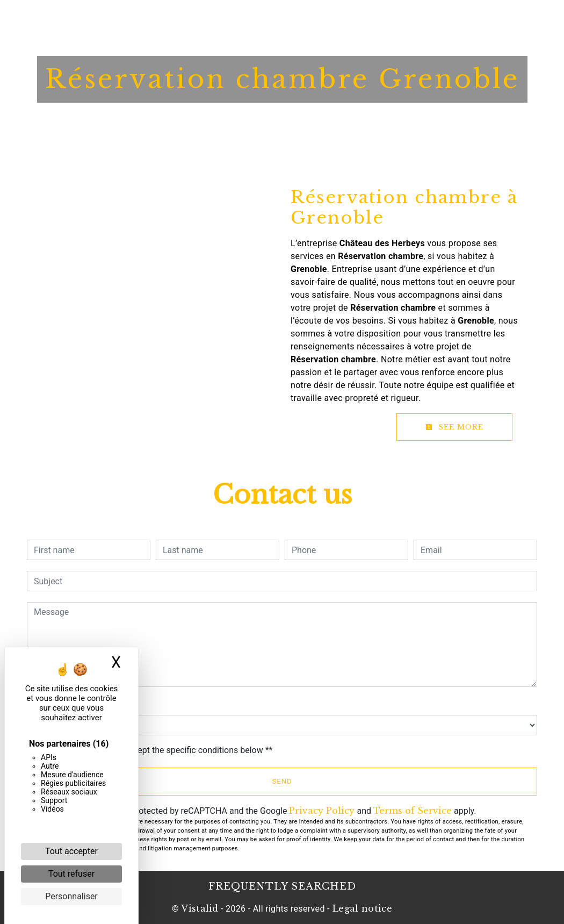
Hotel (200, 19)
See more (454, 427)
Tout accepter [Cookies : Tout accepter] (71, 851)
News (345, 19)
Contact (387, 19)
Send (282, 781)
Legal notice (361, 908)
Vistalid (200, 908)
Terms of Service (413, 811)
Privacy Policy (322, 811)
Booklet (303, 19)
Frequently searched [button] (282, 886)
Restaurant (250, 19)
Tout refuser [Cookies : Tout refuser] (71, 874)
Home (162, 19)
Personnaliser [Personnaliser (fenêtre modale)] (71, 896)
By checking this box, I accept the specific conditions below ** (155, 750)
